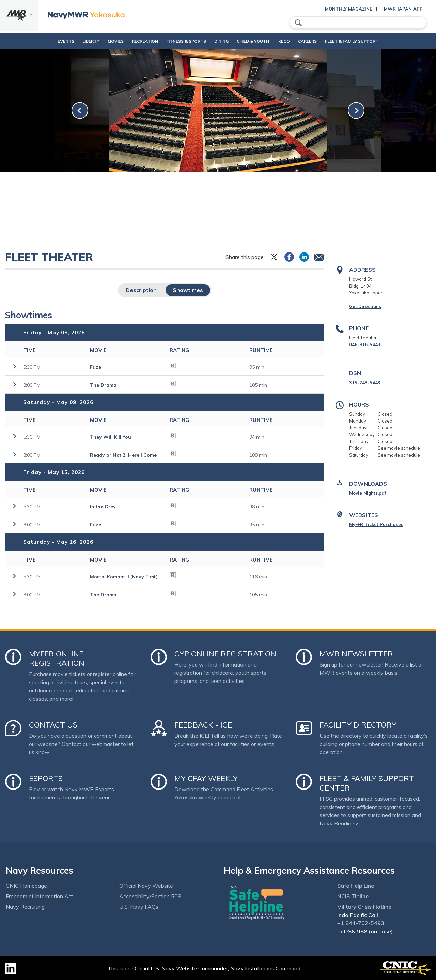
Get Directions (365, 306)
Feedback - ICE (203, 725)
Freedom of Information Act (40, 896)
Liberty (74, 41)
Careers (325, 41)
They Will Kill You (111, 437)
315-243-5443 (365, 383)
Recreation (133, 41)
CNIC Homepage (26, 886)
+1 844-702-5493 (361, 923)
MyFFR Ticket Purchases (376, 524)
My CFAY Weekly (206, 778)
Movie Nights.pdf (368, 493)
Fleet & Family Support (369, 41)
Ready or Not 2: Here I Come (123, 455)
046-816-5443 (365, 344)
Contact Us (53, 725)
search (298, 23)
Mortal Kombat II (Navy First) (124, 577)
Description (141, 290)
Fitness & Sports (180, 41)
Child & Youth (259, 41)
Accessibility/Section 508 (150, 896)
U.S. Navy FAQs (139, 907)
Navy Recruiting (25, 907)
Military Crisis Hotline (364, 907)
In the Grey (103, 507)
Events (49, 41)
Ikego (295, 41)
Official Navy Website (146, 886)
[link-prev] (80, 111)
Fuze (96, 367)
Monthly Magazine (349, 9)
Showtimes (188, 290)
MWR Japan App (403, 9)
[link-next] (356, 111)
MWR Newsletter (356, 654)
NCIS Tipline (353, 896)
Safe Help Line (356, 886)
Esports (46, 778)
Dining (221, 41)
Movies (98, 41)
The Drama (103, 385)
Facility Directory (358, 725)
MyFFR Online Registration (57, 658)
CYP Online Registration (225, 654)
